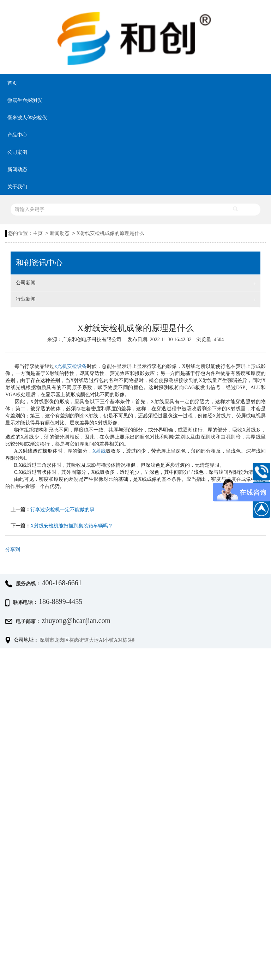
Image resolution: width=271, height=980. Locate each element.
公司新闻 (136, 284)
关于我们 (17, 187)
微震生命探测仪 (25, 100)
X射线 (99, 451)
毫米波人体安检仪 (27, 118)
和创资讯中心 (39, 263)
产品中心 (17, 135)
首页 (12, 83)
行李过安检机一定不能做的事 (62, 510)
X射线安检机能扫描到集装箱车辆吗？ (72, 526)
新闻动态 (17, 170)
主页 (38, 233)
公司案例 (17, 152)
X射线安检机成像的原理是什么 (110, 233)
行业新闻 (136, 300)
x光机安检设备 (71, 366)
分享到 (13, 549)
